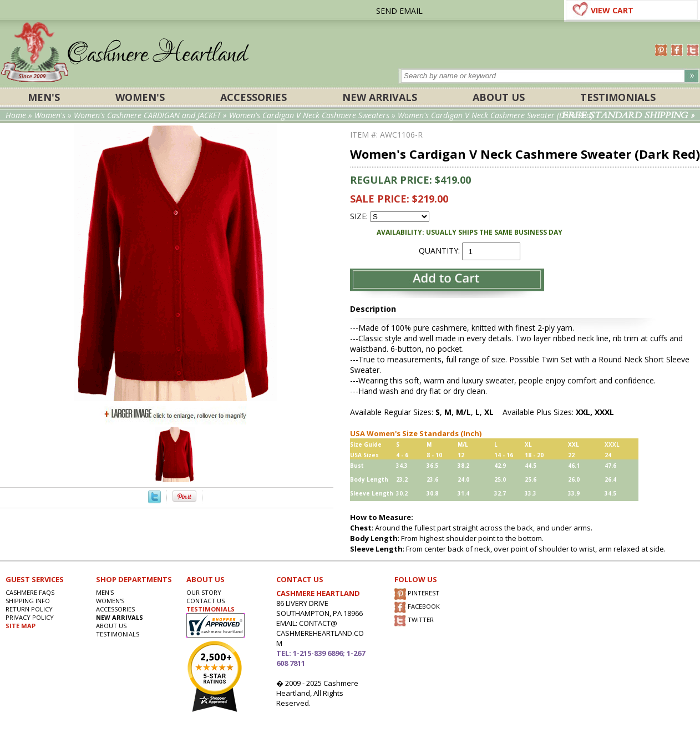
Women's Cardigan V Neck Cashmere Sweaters (309, 115)
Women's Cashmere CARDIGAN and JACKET (148, 115)
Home (16, 115)
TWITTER (414, 621)
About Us (499, 97)
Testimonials (618, 97)
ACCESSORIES (253, 97)
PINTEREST (417, 594)
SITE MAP (21, 626)
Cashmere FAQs (30, 592)
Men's (44, 97)
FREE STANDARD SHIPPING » (628, 115)
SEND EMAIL (399, 11)
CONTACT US (206, 601)
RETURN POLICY (29, 609)
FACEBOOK (417, 607)
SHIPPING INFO (28, 601)
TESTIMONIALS (210, 609)
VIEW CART (612, 10)
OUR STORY (204, 592)
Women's (140, 97)
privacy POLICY (30, 617)
